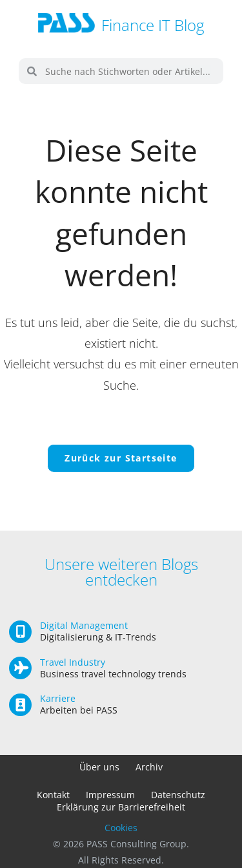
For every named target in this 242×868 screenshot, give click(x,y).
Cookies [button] (121, 828)
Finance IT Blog (153, 25)
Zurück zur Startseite (121, 458)
